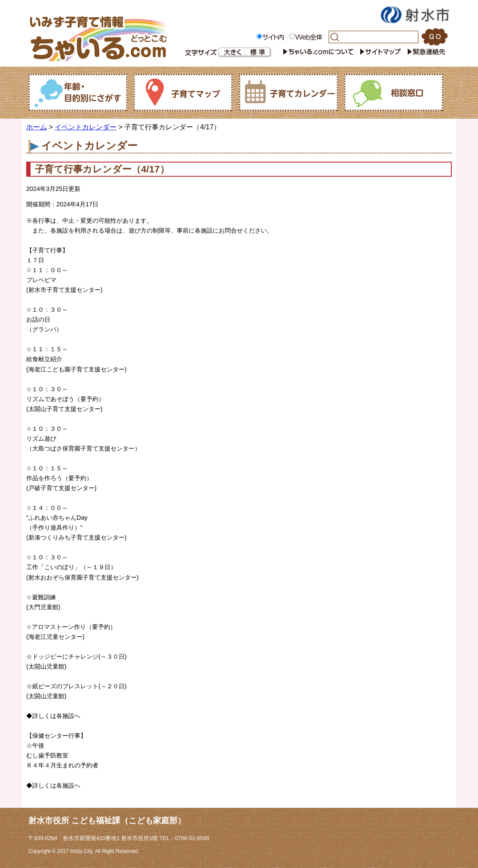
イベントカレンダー (86, 127)
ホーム (37, 127)
